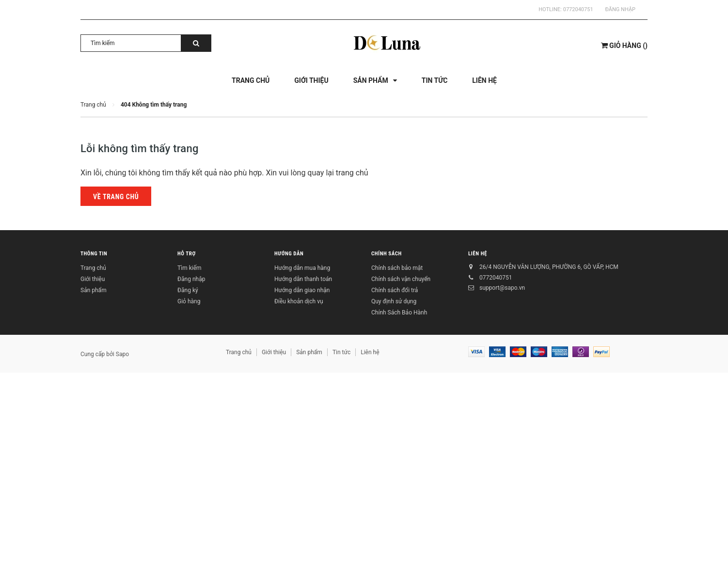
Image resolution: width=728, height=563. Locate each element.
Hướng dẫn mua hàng (302, 268)
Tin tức (341, 352)
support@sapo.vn (502, 288)
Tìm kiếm (190, 268)
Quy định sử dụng (394, 301)
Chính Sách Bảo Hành (399, 313)
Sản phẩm (94, 290)
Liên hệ (478, 254)
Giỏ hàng (189, 301)
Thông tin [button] (94, 254)
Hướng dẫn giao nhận (302, 290)
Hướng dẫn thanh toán (303, 279)
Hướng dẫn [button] (289, 254)
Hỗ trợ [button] (187, 254)
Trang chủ (93, 268)
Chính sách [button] (387, 254)
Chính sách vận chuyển (401, 279)
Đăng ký (188, 290)
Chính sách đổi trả (395, 290)
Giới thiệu (93, 279)
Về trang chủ (116, 197)
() (624, 46)
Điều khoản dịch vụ (299, 301)
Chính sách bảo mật (397, 268)
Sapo (122, 354)
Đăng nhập (620, 9)
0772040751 (578, 9)
